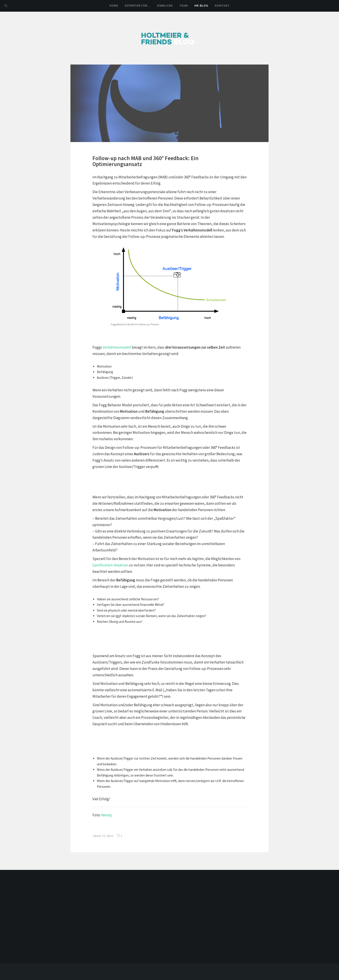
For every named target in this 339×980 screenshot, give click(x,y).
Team (184, 6)
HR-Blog (201, 6)
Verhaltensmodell (117, 347)
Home (114, 6)
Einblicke (165, 6)
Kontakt (222, 6)
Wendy (107, 815)
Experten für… (138, 6)
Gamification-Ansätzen (110, 565)
